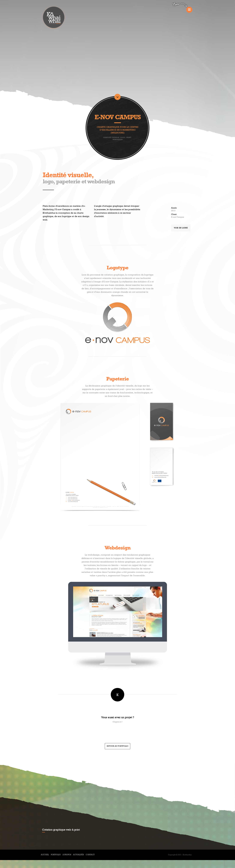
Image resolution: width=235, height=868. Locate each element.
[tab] (117, 720)
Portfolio (56, 855)
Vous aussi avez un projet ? (118, 717)
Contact (90, 855)
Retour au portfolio (117, 746)
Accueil (45, 855)
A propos (67, 855)
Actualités (78, 855)
